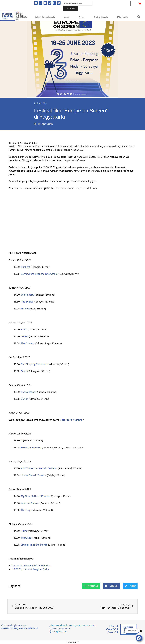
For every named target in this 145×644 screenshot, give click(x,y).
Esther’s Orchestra (31, 448)
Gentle (25, 371)
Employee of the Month (34, 545)
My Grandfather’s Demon (35, 496)
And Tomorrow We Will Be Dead (39, 468)
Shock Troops (29, 392)
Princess (25, 309)
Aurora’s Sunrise (30, 503)
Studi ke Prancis (101, 17)
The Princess (28, 343)
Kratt (24, 330)
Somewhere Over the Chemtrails (39, 274)
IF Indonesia (122, 17)
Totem (25, 336)
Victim (25, 399)
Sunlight (26, 267)
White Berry (28, 295)
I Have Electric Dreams (34, 475)
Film (39, 124)
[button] (139, 17)
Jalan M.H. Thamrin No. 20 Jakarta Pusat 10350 (72, 625)
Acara (67, 17)
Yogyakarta (47, 124)
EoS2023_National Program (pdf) (30, 569)
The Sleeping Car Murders (35, 364)
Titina (24, 531)
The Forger (27, 510)
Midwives (26, 538)
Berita (82, 17)
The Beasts (27, 302)
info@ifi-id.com (60, 632)
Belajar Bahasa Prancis (45, 17)
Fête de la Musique (71, 420)
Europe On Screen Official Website (31, 566)
